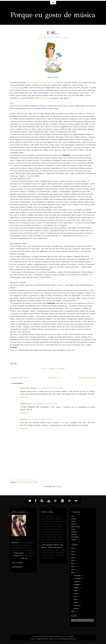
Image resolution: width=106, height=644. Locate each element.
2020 (73, 549)
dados (73, 521)
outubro (77, 582)
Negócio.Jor (18, 556)
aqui (16, 350)
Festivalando (19, 553)
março (76, 602)
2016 (73, 555)
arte (73, 516)
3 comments (60, 369)
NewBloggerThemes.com (68, 639)
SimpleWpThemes (42, 639)
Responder (24, 397)
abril (75, 599)
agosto (76, 588)
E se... (53, 33)
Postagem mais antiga (87, 378)
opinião (74, 532)
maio (76, 596)
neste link (43, 98)
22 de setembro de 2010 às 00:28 (39, 419)
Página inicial (53, 378)
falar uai (24, 558)
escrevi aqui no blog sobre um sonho (41, 82)
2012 (73, 567)
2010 (73, 573)
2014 (73, 561)
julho (76, 590)
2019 (73, 552)
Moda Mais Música (55, 547)
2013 (73, 564)
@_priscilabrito (17, 567)
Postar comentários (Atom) (28, 482)
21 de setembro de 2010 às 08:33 (50, 388)
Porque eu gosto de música (53, 15)
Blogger (59, 486)
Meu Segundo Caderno (51, 545)
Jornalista (15, 543)
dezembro (77, 576)
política (74, 534)
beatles (51, 369)
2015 (73, 558)
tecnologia (75, 537)
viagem (74, 540)
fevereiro (77, 605)
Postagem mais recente (20, 378)
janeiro (76, 608)
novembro (77, 579)
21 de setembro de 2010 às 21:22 (44, 404)
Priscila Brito (46, 37)
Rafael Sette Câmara (28, 388)
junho (76, 594)
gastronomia (76, 527)
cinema (74, 519)
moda (73, 529)
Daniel (23, 419)
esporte (74, 524)
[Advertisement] (23, 469)
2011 (73, 570)
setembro (77, 585)
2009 (73, 611)
